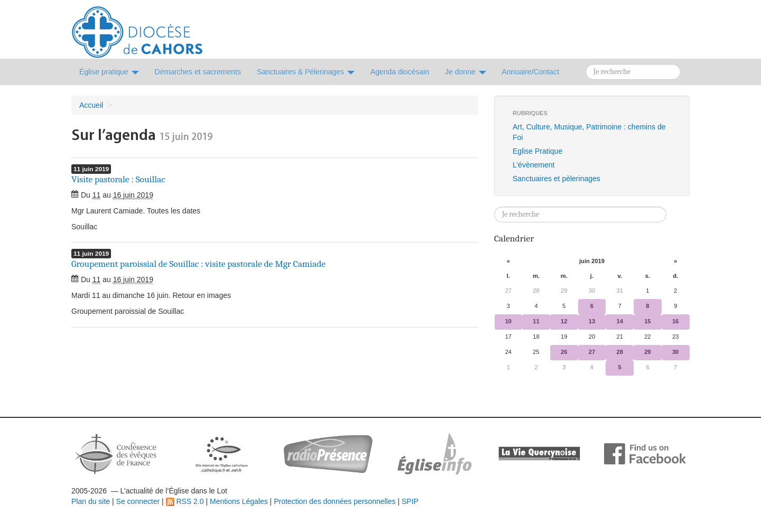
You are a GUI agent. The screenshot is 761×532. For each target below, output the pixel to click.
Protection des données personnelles (335, 501)
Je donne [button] (466, 72)
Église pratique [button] (109, 72)
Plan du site (91, 501)
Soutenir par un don (708, 492)
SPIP (410, 501)
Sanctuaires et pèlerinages (556, 179)
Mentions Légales (239, 501)
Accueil (91, 105)
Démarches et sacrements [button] (198, 72)
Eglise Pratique (537, 151)
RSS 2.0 (185, 501)
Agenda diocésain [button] (400, 72)
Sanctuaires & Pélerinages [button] (306, 72)
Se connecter (138, 501)
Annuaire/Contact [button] (531, 72)
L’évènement (533, 165)
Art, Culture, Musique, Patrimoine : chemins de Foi (589, 132)
